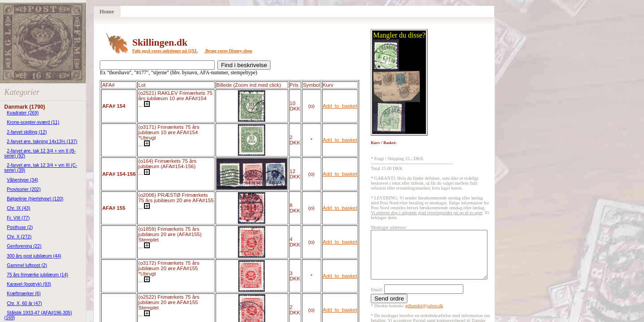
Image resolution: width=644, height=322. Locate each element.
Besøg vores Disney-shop (228, 51)
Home (107, 12)
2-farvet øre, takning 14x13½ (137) (42, 142)
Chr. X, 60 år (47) (24, 303)
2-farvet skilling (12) (27, 132)
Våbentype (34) (22, 180)
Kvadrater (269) (23, 113)
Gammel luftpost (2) (27, 265)
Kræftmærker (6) (24, 294)
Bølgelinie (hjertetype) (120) (35, 199)
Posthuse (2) (20, 227)
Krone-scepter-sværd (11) (33, 122)
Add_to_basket (340, 106)
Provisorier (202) (24, 189)
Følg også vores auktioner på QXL (165, 51)
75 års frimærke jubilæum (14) (37, 275)
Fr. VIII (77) (18, 218)
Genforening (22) (24, 246)
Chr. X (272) (19, 237)
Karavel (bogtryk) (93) (29, 284)
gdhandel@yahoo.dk (424, 315)
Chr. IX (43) (18, 208)
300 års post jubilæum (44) (34, 256)
